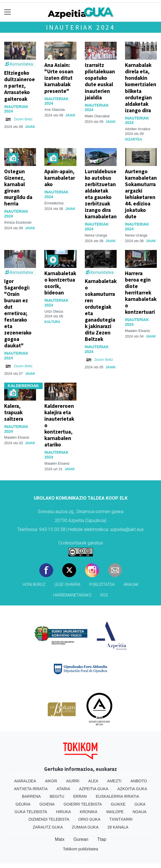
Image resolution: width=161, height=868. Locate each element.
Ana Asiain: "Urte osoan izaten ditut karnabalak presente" (59, 78)
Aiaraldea (25, 781)
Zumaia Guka (85, 827)
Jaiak (30, 127)
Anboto (139, 781)
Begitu (57, 796)
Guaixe (118, 804)
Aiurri (73, 781)
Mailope (115, 812)
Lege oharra (67, 585)
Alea (93, 781)
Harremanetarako (72, 595)
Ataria (63, 789)
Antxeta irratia (31, 789)
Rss (104, 595)
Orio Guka (89, 819)
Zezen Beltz (23, 119)
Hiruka (63, 812)
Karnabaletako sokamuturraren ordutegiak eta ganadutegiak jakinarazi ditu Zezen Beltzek (101, 310)
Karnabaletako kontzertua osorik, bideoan (60, 283)
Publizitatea (102, 585)
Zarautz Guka (48, 827)
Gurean (81, 839)
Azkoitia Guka (132, 789)
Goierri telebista (83, 804)
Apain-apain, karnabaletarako (60, 178)
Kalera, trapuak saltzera (14, 412)
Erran (80, 796)
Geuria (23, 804)
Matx (60, 839)
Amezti (114, 781)
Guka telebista (31, 812)
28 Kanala (118, 827)
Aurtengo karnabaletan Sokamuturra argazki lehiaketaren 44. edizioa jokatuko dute (141, 194)
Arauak (131, 585)
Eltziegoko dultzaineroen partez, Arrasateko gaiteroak (20, 86)
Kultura (52, 322)
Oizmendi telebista (49, 819)
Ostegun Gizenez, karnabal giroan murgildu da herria (18, 187)
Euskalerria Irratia (117, 796)
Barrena (31, 796)
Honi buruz (34, 585)
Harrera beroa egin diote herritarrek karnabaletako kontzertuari (141, 293)
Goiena (47, 804)
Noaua (140, 812)
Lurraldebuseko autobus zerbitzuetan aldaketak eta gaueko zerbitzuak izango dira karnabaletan (101, 194)
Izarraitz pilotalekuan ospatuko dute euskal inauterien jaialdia (100, 81)
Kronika (89, 812)
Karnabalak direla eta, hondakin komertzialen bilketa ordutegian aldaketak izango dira (141, 87)
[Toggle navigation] (8, 12)
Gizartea (134, 139)
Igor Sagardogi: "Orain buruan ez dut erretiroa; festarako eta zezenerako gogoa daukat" (18, 313)
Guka (140, 804)
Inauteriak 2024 (80, 27)
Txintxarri (121, 819)
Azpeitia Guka (94, 789)
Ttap (102, 839)
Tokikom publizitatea (80, 849)
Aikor (51, 781)
